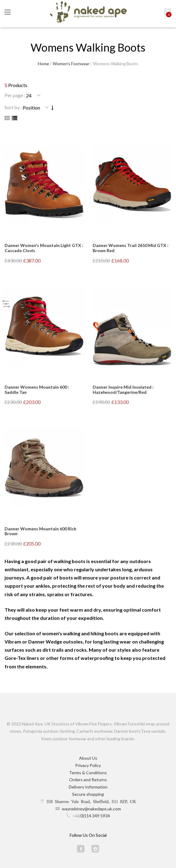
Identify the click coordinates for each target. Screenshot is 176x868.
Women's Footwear (71, 64)
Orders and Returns (88, 780)
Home (43, 64)
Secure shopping (88, 794)
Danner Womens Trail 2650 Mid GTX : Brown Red (131, 248)
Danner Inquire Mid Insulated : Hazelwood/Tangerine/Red (123, 390)
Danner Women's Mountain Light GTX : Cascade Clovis (44, 248)
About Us (88, 758)
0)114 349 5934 (95, 816)
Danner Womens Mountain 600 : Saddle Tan (37, 390)
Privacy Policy (88, 765)
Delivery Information (88, 787)
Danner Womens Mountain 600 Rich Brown (40, 531)
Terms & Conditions (88, 773)
